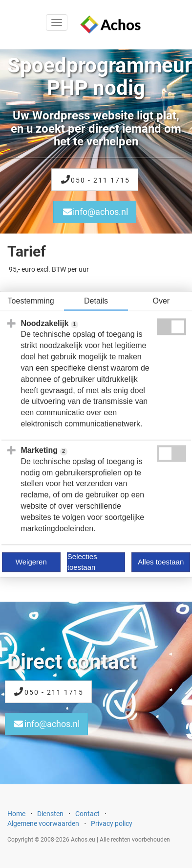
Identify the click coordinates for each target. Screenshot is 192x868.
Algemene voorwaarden (43, 823)
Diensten (50, 814)
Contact (87, 814)
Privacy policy (112, 823)
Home (16, 814)
